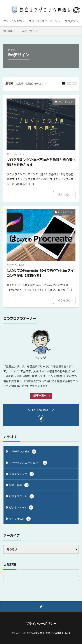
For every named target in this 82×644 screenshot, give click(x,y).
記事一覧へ (40, 396)
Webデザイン (30, 31)
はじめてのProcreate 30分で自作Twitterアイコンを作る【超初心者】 (40, 273)
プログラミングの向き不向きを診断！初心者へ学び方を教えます (41, 162)
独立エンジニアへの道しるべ (52, 633)
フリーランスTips (14, 21)
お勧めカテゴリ (35, 83)
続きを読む (64, 195)
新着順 (9, 83)
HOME (11, 31)
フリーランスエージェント (45, 21)
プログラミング (66, 102)
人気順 (19, 83)
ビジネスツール (66, 212)
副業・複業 (19, 485)
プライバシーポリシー (41, 623)
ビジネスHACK (21, 508)
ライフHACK (20, 519)
